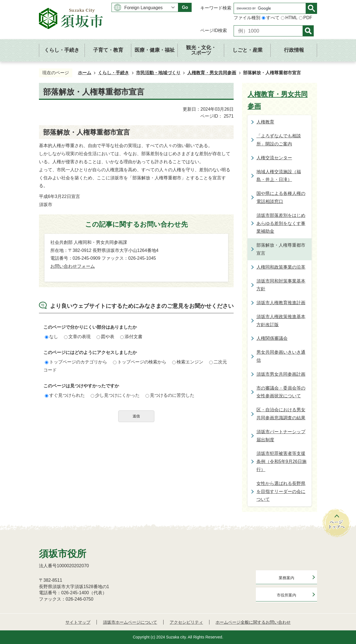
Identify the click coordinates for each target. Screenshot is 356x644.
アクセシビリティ (186, 622)
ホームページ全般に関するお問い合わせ (253, 622)
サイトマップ (78, 622)
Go (185, 7)
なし (51, 337)
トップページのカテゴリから (76, 362)
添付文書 (131, 337)
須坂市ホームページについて (130, 622)
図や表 (105, 337)
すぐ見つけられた (65, 395)
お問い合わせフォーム (73, 266)
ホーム (85, 73)
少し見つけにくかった (115, 395)
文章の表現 (77, 337)
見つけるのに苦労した (170, 395)
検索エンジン (188, 362)
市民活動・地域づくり (158, 73)
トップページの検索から (140, 362)
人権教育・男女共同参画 (212, 73)
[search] (271, 8)
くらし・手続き (113, 73)
